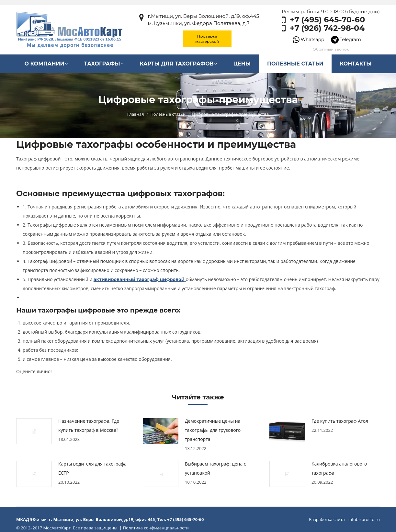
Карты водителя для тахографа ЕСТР (92, 468)
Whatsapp (308, 40)
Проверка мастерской (207, 39)
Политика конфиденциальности (156, 528)
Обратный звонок (331, 49)
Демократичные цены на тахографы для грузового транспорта (213, 430)
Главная (136, 114)
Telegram (346, 40)
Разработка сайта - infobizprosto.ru (344, 519)
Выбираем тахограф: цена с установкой (215, 468)
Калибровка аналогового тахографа (339, 468)
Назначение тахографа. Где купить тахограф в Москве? (89, 426)
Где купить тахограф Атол (340, 421)
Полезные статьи (168, 114)
